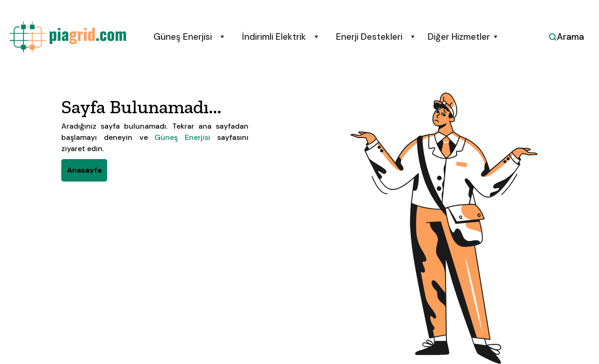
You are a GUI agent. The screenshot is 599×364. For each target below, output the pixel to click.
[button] (187, 37)
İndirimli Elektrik (274, 37)
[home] (68, 37)
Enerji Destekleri (369, 37)
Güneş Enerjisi (183, 37)
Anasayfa (84, 170)
